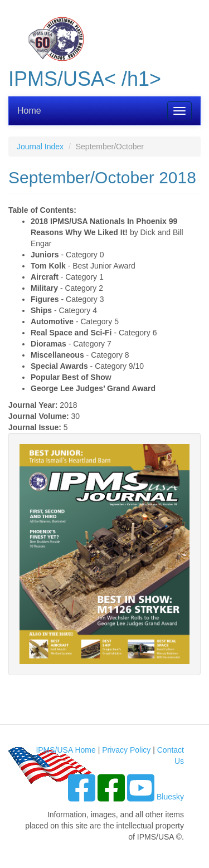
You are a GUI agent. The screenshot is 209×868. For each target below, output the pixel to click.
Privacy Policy (126, 750)
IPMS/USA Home (65, 750)
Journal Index (40, 147)
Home (29, 111)
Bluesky (170, 797)
